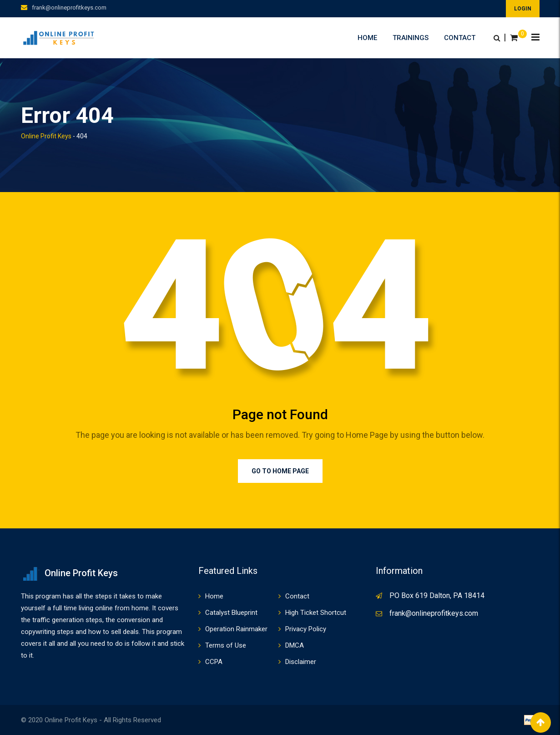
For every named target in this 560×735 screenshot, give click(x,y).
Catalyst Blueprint (231, 613)
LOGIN (523, 9)
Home (367, 38)
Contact (460, 38)
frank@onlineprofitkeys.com (69, 8)
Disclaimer (301, 662)
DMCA (295, 645)
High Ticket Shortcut (316, 613)
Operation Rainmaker (236, 629)
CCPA (214, 662)
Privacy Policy (306, 629)
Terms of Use (226, 645)
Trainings (411, 38)
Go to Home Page (280, 471)
